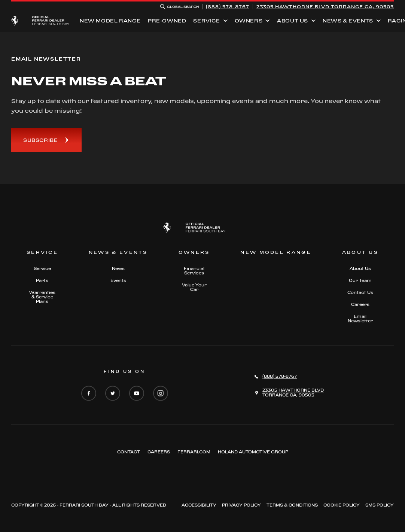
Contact (129, 452)
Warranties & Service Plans (42, 297)
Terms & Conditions (292, 505)
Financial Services (194, 271)
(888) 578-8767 (228, 7)
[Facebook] (89, 394)
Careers (360, 304)
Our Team (360, 280)
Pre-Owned (167, 21)
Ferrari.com (194, 452)
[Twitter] (113, 394)
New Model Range (110, 21)
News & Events (348, 21)
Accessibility (199, 505)
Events (118, 280)
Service (206, 21)
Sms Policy (380, 505)
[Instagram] (161, 394)
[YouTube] (137, 394)
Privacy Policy (241, 505)
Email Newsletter (360, 319)
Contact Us (360, 292)
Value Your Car (194, 287)
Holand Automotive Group (253, 452)
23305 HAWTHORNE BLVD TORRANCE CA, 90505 (325, 7)
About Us (293, 21)
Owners (249, 21)
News (118, 268)
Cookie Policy (342, 505)
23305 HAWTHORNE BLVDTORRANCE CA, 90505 (293, 393)
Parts (42, 280)
